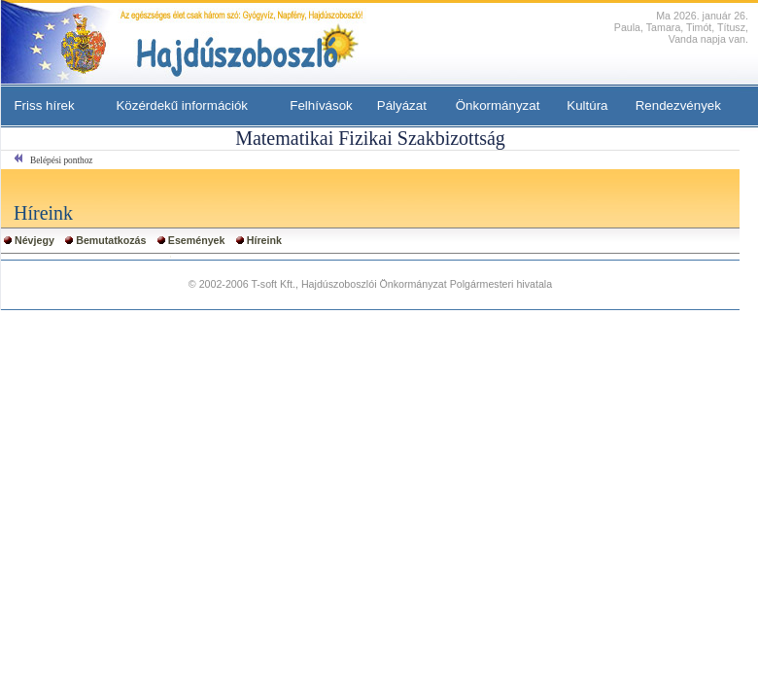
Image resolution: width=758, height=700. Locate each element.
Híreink (264, 240)
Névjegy (34, 240)
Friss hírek (44, 105)
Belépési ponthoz (62, 160)
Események (197, 240)
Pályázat (402, 105)
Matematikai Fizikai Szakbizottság (370, 138)
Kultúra (587, 105)
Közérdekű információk (182, 105)
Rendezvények (678, 105)
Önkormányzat (498, 105)
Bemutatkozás (111, 240)
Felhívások (321, 105)
